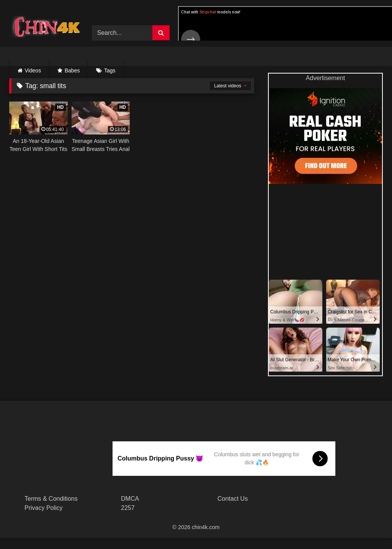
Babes (72, 70)
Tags (110, 70)
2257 (128, 508)
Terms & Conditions (51, 499)
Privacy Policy (44, 508)
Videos (33, 70)
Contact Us (233, 499)
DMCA (130, 499)
